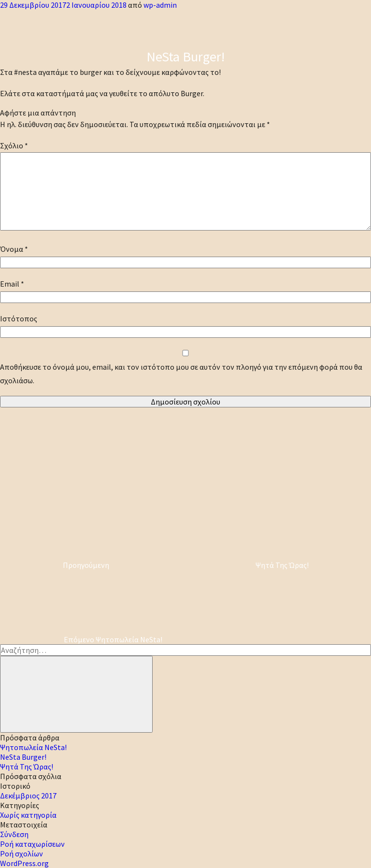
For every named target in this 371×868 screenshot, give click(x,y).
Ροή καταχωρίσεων (32, 844)
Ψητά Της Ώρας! (27, 767)
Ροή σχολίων (21, 854)
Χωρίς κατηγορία (28, 815)
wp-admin (160, 5)
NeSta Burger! (23, 757)
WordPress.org (24, 863)
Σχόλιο (14, 145)
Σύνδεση (14, 834)
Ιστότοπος (19, 318)
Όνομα (14, 249)
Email (12, 284)
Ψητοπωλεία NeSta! (33, 747)
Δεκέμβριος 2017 (28, 796)
